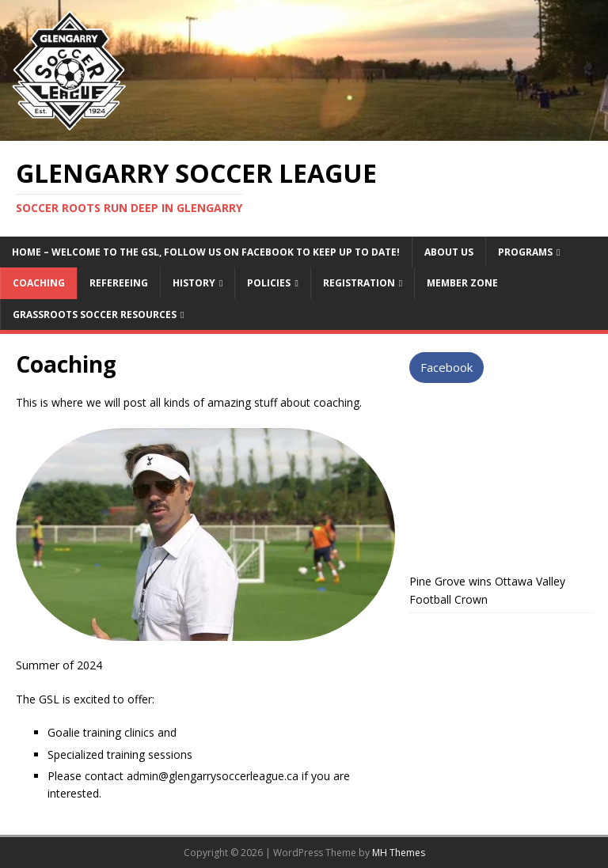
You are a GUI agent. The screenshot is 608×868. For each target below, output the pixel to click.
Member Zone (462, 283)
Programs (525, 252)
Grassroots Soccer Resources (95, 315)
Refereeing (119, 283)
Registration (359, 283)
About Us (449, 252)
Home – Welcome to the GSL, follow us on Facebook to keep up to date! (206, 252)
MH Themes (399, 853)
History (194, 283)
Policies (269, 283)
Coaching (39, 283)
